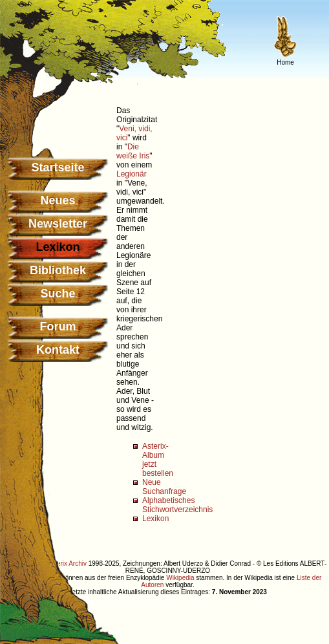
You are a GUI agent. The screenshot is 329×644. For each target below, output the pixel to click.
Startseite (58, 167)
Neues (58, 200)
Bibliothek (58, 270)
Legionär (132, 174)
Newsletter (58, 224)
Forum (58, 327)
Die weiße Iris (133, 151)
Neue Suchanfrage (164, 487)
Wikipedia (180, 578)
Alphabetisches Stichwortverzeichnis (177, 505)
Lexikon (155, 519)
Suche (58, 294)
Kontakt (58, 350)
